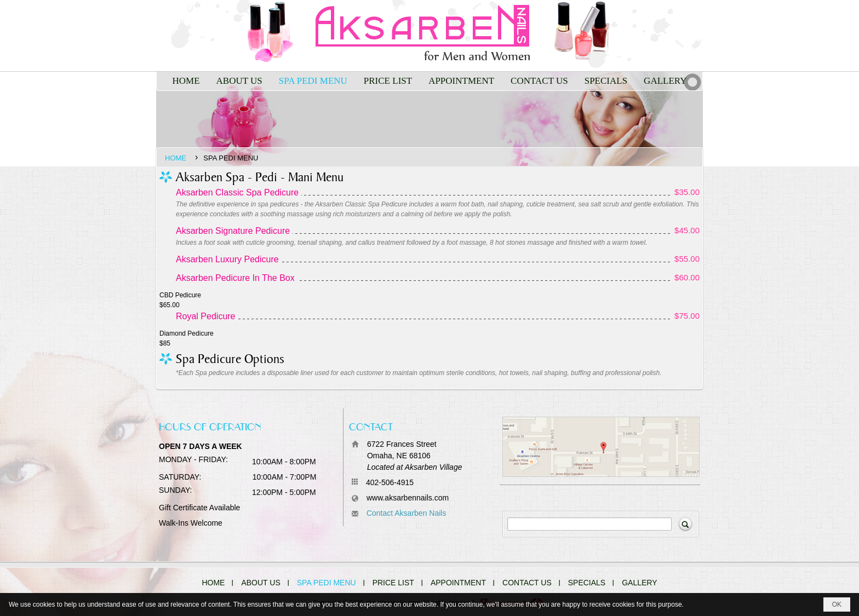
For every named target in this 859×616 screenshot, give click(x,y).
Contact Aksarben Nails (406, 513)
